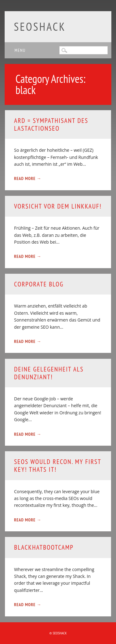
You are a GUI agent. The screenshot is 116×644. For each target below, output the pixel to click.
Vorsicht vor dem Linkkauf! (58, 206)
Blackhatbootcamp (44, 547)
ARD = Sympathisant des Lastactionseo (51, 124)
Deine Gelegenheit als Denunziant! (49, 373)
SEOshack (40, 27)
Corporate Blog (39, 284)
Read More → (28, 178)
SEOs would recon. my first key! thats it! (58, 466)
